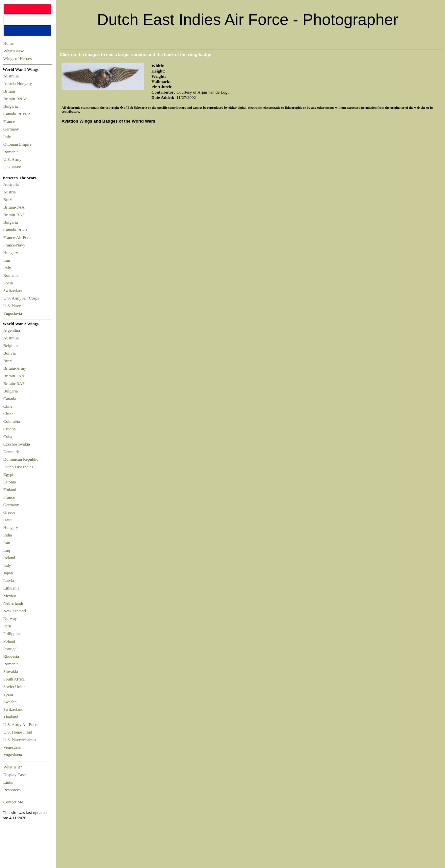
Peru (7, 626)
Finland (10, 490)
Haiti (8, 520)
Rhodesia (11, 656)
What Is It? (13, 767)
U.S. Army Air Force (21, 725)
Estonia (10, 482)
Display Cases (15, 775)
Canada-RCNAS (18, 114)
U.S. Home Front (18, 732)
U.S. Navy (13, 167)
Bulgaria (12, 106)
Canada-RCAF (17, 230)
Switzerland (14, 291)
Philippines (13, 634)
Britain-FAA (15, 207)
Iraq (7, 550)
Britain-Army (15, 368)
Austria (11, 192)
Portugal (10, 649)
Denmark (11, 452)
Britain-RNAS (16, 99)
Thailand (11, 717)
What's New (13, 51)
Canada (10, 399)
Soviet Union (14, 687)
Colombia (12, 421)
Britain (10, 91)
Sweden (10, 702)
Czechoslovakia (17, 444)
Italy (8, 137)
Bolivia (10, 353)
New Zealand (15, 611)
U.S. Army (13, 159)
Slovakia (11, 672)
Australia (12, 76)
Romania (12, 152)
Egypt (8, 475)
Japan (8, 573)
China (8, 414)
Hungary (12, 253)
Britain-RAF (15, 215)
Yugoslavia (13, 313)
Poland (9, 641)
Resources (12, 790)
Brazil (10, 200)
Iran (8, 260)
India (8, 535)
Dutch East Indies (18, 467)
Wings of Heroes (17, 59)
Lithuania (11, 588)
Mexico (10, 596)
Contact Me (13, 802)
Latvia (9, 581)
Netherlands (13, 603)
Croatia (10, 429)
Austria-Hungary (19, 84)
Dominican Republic (21, 459)
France (10, 122)
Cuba (8, 437)
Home (8, 43)
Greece (9, 512)
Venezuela (12, 747)
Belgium (11, 346)
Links (8, 782)
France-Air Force (19, 238)
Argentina (12, 331)
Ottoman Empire (18, 144)
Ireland (9, 558)
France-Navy (15, 245)
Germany (12, 129)
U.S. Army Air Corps (22, 298)
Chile (8, 406)
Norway (10, 619)
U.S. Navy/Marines (20, 740)
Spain (8, 283)
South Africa (14, 679)
